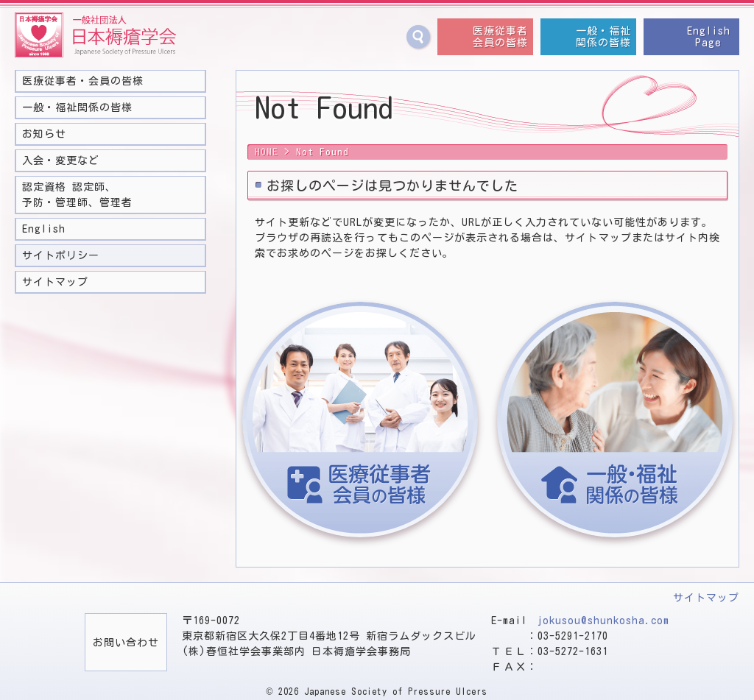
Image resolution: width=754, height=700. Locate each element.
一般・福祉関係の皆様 (603, 37)
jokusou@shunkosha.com (603, 621)
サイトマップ (55, 282)
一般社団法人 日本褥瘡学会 (96, 35)
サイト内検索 (418, 37)
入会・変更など (61, 160)
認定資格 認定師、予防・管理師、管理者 (77, 195)
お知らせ (44, 134)
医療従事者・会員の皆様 (83, 81)
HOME (267, 152)
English (44, 229)
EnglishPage (709, 37)
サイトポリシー (61, 255)
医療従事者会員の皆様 (500, 37)
